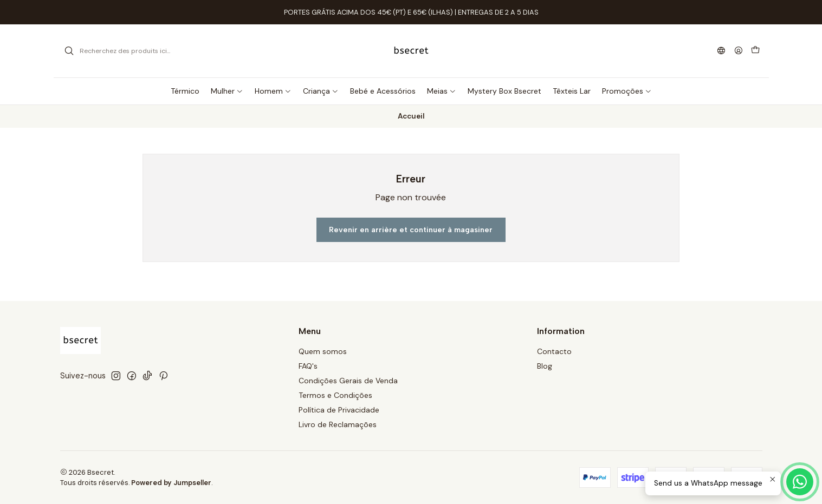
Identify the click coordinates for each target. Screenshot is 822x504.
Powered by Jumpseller (171, 483)
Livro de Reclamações (338, 424)
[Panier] (755, 51)
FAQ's (308, 366)
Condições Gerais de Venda (348, 381)
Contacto (554, 351)
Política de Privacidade (339, 410)
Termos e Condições (335, 395)
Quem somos (323, 351)
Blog (545, 366)
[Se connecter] (739, 51)
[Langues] (721, 51)
